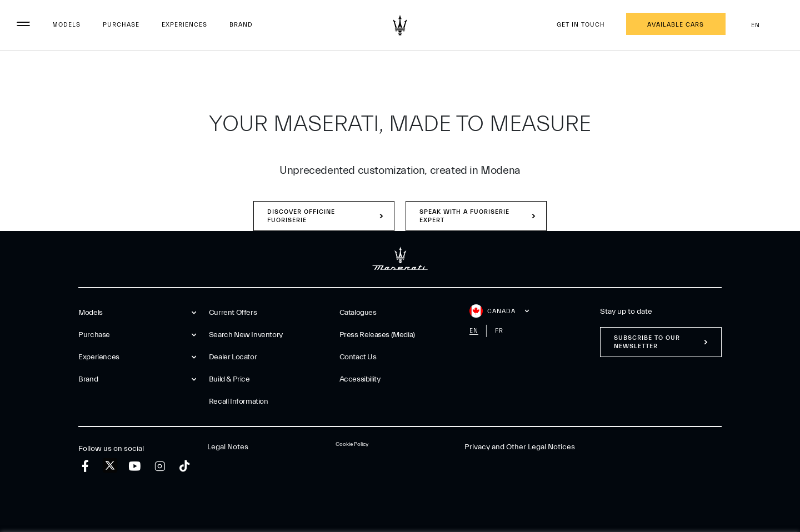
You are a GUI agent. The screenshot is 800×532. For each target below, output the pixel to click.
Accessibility (360, 379)
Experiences (184, 25)
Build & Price (229, 379)
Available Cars (676, 25)
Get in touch (581, 25)
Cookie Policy (352, 444)
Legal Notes (228, 447)
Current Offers (233, 313)
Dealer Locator (233, 357)
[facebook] (85, 466)
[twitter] (110, 466)
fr (499, 331)
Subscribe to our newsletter (647, 342)
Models (66, 25)
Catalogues (358, 313)
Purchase (121, 25)
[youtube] (135, 466)
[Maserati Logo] (400, 25)
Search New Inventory (246, 335)
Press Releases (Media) (377, 335)
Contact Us (358, 357)
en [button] (764, 25)
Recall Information (239, 401)
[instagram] (160, 466)
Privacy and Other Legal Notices (520, 447)
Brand (241, 25)
